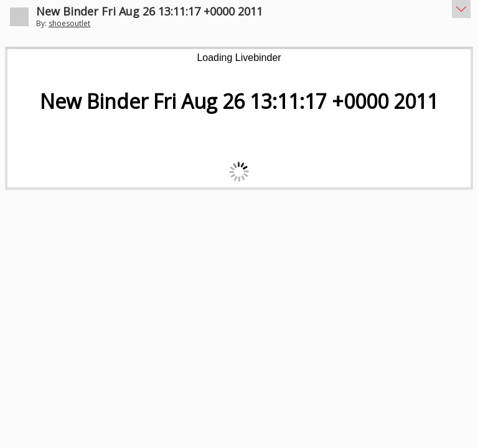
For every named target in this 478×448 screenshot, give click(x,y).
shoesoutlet (69, 23)
